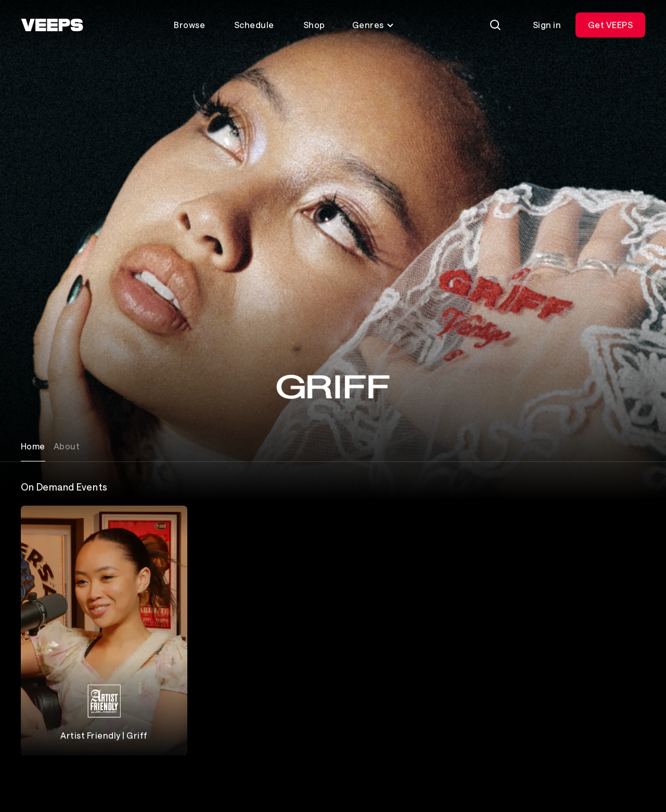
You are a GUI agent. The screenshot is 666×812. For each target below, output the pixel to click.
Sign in (547, 25)
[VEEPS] (52, 25)
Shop (314, 25)
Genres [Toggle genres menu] (373, 25)
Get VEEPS (610, 25)
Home (33, 446)
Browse (189, 25)
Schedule (254, 25)
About (67, 446)
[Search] (495, 25)
